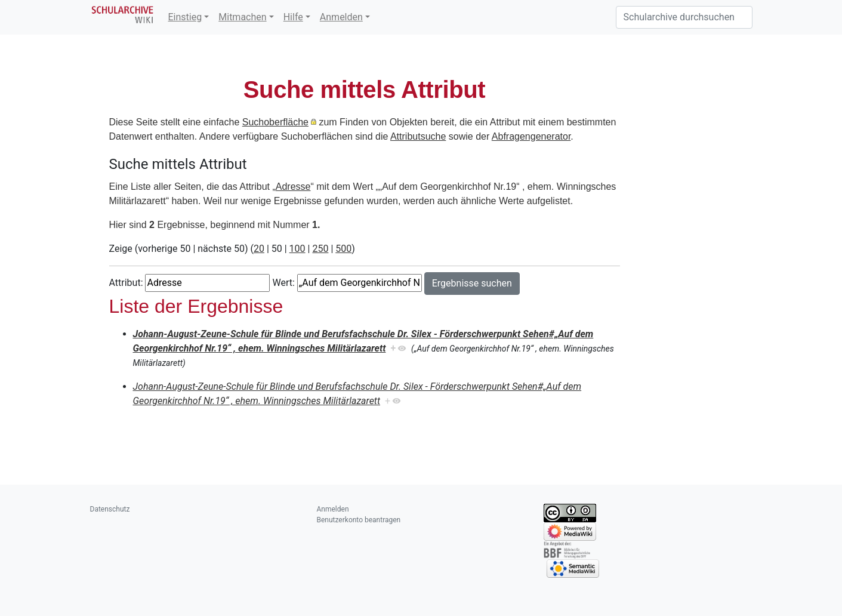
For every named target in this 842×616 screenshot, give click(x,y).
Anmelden (341, 17)
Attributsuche (418, 136)
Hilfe (293, 17)
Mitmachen (242, 17)
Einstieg (185, 17)
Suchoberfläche (275, 122)
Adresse (293, 187)
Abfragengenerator (531, 136)
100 (297, 249)
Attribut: (126, 283)
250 (320, 249)
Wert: (283, 283)
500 (343, 249)
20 (259, 249)
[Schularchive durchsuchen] (684, 17)
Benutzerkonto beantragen (359, 520)
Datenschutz (110, 509)
